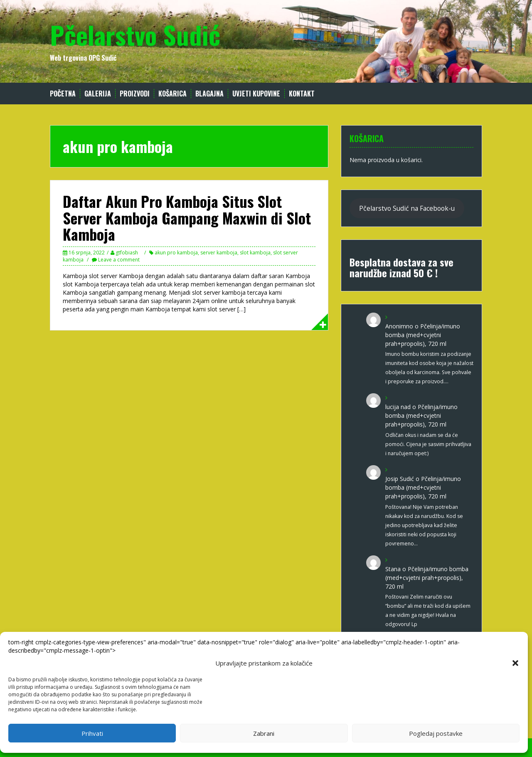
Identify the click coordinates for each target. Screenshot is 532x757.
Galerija (98, 94)
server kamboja (219, 253)
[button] (515, 663)
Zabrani (264, 733)
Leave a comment (119, 260)
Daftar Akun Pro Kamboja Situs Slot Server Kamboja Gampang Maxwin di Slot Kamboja (187, 217)
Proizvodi (135, 94)
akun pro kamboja (176, 253)
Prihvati (92, 733)
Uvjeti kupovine (256, 94)
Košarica (172, 94)
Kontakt (302, 94)
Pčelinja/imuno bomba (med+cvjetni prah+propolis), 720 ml (423, 335)
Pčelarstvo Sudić (135, 34)
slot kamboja (255, 253)
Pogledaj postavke (436, 733)
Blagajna (209, 94)
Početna (63, 94)
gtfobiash (127, 253)
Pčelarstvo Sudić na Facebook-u (407, 208)
